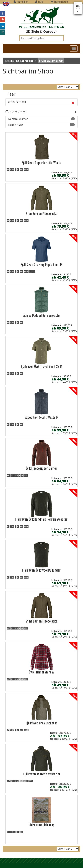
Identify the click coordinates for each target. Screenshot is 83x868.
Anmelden (21, 2)
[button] (3, 13)
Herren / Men (41, 125)
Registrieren (59, 2)
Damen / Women (41, 119)
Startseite (27, 61)
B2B (39, 2)
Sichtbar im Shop (51, 61)
